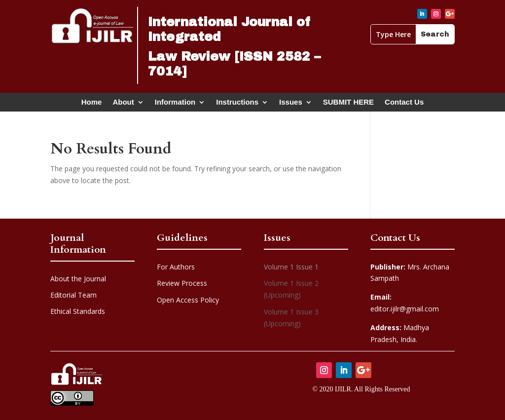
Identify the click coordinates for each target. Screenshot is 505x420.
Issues (291, 104)
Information (175, 104)
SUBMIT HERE (348, 104)
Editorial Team (73, 295)
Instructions (237, 104)
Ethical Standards (78, 311)
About (123, 104)
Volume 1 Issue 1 (291, 267)
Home (92, 104)
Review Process (182, 283)
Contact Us (404, 104)
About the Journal (78, 279)
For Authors (176, 267)
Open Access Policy (188, 300)
